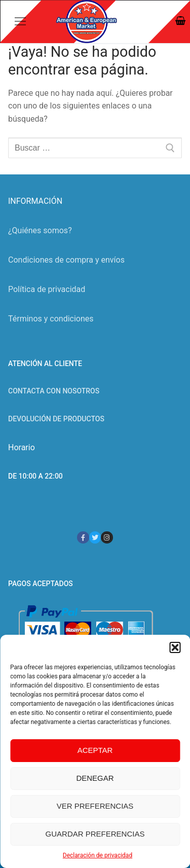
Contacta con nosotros (54, 391)
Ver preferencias (95, 806)
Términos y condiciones (51, 319)
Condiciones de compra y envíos (66, 260)
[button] (175, 647)
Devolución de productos (56, 419)
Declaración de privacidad (98, 855)
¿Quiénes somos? (40, 230)
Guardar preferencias (95, 834)
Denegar (95, 778)
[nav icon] (20, 22)
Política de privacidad (47, 289)
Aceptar (95, 750)
